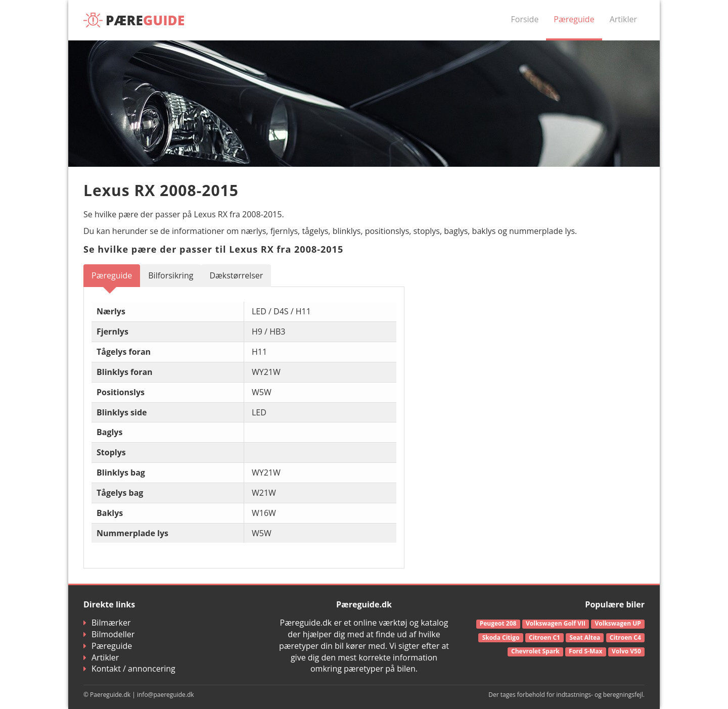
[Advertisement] (556, 335)
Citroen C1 (544, 637)
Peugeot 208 (498, 623)
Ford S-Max (585, 651)
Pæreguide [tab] (112, 275)
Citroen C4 (625, 637)
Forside (525, 19)
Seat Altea (585, 637)
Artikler (623, 19)
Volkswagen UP (618, 623)
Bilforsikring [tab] (171, 275)
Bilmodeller (109, 634)
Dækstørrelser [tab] (236, 275)
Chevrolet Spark (535, 651)
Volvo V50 (626, 651)
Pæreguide (574, 19)
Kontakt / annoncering (129, 669)
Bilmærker (107, 623)
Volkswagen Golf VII (556, 623)
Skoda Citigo (501, 637)
